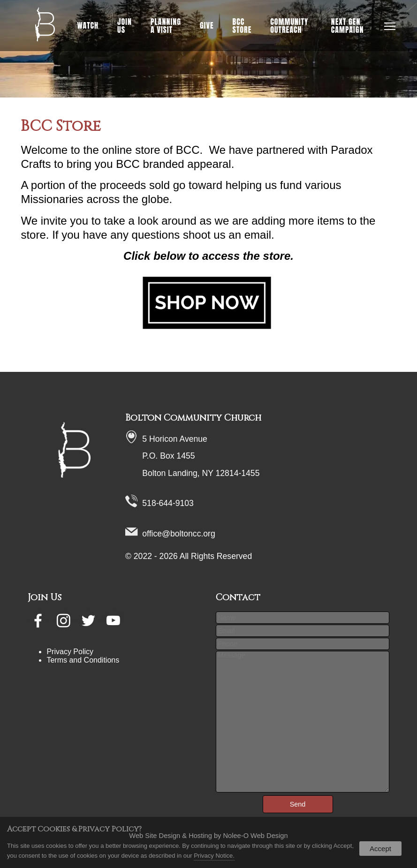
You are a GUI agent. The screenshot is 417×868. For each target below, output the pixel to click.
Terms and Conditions (83, 660)
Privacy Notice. (214, 856)
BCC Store (242, 26)
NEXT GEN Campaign (348, 26)
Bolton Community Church (193, 418)
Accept (380, 849)
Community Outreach (289, 26)
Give (207, 25)
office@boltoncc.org (178, 534)
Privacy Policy (70, 652)
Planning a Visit (166, 26)
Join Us (125, 26)
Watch (88, 25)
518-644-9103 (168, 503)
